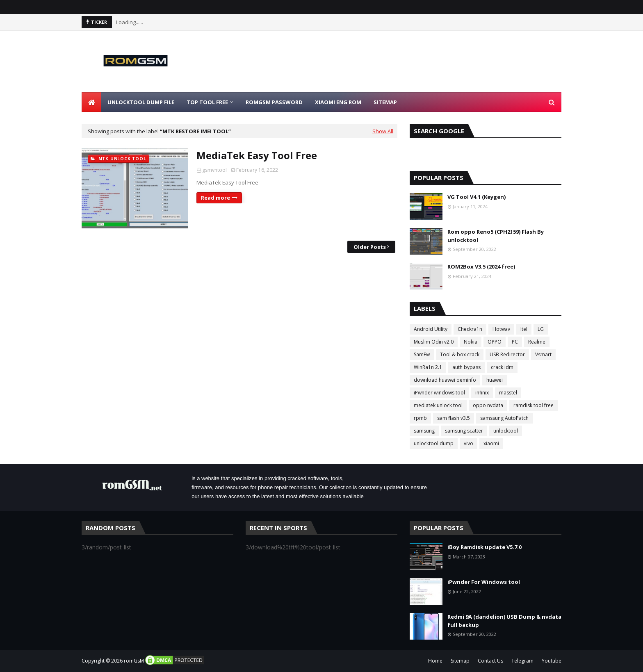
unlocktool (506, 431)
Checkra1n (470, 329)
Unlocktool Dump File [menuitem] (141, 102)
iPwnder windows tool (439, 393)
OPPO (495, 342)
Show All (383, 131)
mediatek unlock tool (438, 405)
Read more (215, 198)
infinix (482, 393)
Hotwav (501, 329)
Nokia (471, 342)
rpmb (420, 418)
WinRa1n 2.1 (428, 367)
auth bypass (466, 367)
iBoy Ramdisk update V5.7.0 (485, 547)
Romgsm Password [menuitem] (274, 102)
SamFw (422, 354)
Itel (524, 329)
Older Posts (370, 247)
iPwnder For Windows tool (484, 582)
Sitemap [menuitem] (385, 102)
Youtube (552, 661)
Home (435, 661)
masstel (508, 393)
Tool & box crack (460, 354)
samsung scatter (464, 431)
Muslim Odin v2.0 (434, 342)
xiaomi (491, 443)
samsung (424, 431)
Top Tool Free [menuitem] (207, 102)
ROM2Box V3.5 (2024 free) (481, 267)
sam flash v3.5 (454, 418)
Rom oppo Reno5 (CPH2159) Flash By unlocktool (496, 236)
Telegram (522, 661)
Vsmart (543, 354)
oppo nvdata (488, 405)
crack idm (502, 367)
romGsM (134, 661)
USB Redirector (507, 354)
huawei (495, 380)
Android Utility (431, 329)
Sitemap (460, 661)
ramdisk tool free (534, 405)
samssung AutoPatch (504, 418)
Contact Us (490, 661)
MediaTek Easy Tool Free (257, 155)
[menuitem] (91, 102)
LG (541, 329)
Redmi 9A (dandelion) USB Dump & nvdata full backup (504, 621)
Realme (537, 342)
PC (515, 342)
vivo (469, 443)
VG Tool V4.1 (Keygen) (477, 197)
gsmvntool (214, 170)
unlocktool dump (434, 443)
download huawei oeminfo (445, 380)
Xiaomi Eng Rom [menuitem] (338, 102)
